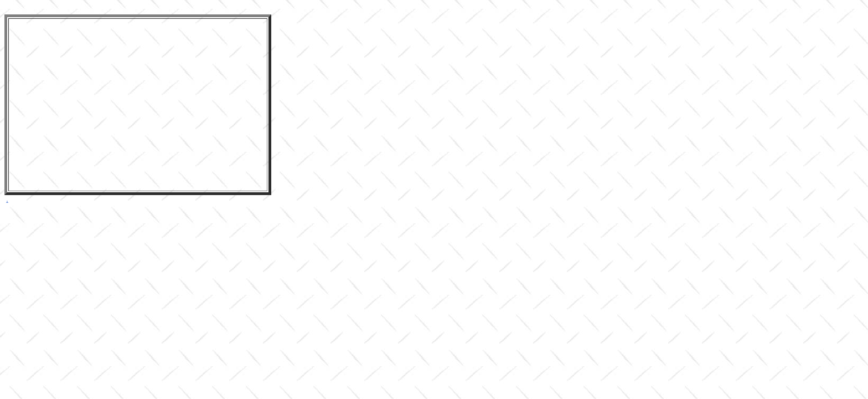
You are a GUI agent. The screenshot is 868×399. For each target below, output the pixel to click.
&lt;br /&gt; (138, 100)
